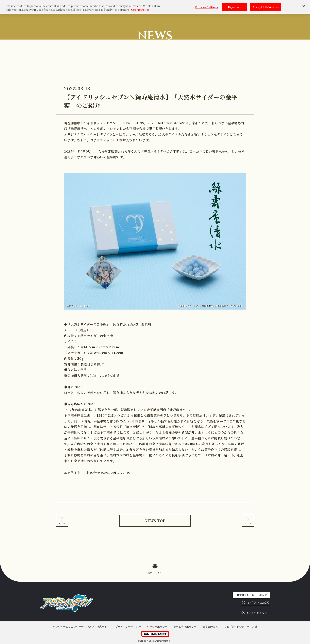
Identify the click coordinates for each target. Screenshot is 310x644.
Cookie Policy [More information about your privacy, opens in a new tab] (140, 7)
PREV (62, 523)
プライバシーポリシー (128, 627)
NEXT (248, 523)
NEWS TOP (155, 521)
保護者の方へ (210, 627)
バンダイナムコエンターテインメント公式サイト (81, 627)
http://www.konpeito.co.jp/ (107, 472)
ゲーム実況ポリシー (185, 627)
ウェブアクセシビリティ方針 (241, 627)
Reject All (235, 5)
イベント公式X (256, 602)
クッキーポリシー (157, 627)
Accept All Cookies (266, 5)
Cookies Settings (206, 5)
